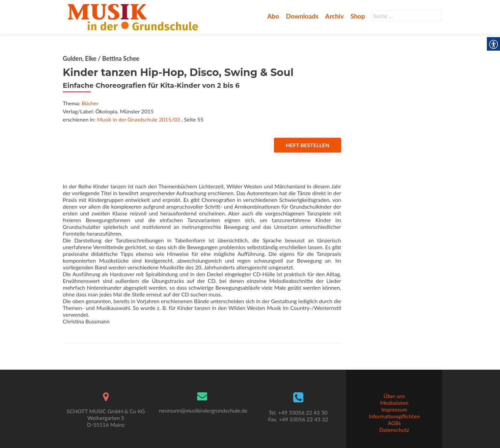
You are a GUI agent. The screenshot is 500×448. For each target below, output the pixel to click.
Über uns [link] (394, 396)
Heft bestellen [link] (308, 145)
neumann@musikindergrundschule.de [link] (203, 410)
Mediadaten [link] (394, 403)
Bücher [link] (90, 103)
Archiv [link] (335, 16)
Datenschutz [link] (394, 430)
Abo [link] (273, 16)
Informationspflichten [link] (394, 416)
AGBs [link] (394, 423)
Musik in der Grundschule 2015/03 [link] (138, 119)
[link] (134, 16)
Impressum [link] (394, 409)
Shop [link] (358, 16)
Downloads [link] (302, 16)
